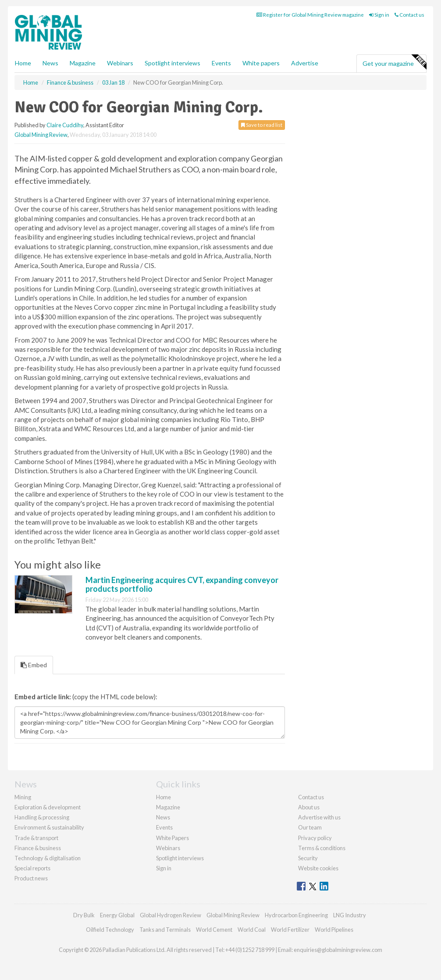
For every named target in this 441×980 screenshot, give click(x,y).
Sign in (379, 15)
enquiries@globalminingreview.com (338, 950)
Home (23, 63)
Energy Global (117, 915)
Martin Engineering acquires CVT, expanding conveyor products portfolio (182, 584)
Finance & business (38, 848)
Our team (310, 827)
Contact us (409, 15)
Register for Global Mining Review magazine (310, 15)
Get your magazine (394, 62)
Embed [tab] (34, 665)
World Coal (252, 930)
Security (308, 858)
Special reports (32, 868)
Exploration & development (48, 807)
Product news (31, 878)
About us (309, 807)
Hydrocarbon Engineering (296, 915)
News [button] (50, 63)
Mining (23, 797)
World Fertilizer (290, 930)
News (163, 817)
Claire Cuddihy (65, 125)
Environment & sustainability (49, 827)
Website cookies (318, 868)
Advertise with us (319, 817)
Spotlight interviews (172, 63)
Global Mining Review (41, 135)
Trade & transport (36, 838)
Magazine (83, 63)
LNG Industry (350, 915)
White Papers (172, 838)
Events (221, 63)
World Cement (214, 930)
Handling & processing (42, 817)
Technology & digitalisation (48, 858)
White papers (261, 63)
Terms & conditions (322, 848)
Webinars (120, 63)
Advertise (305, 63)
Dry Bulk (84, 915)
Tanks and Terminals (165, 930)
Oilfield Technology (110, 930)
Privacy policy (315, 838)
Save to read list (262, 125)
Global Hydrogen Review (171, 915)
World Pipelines (334, 930)
